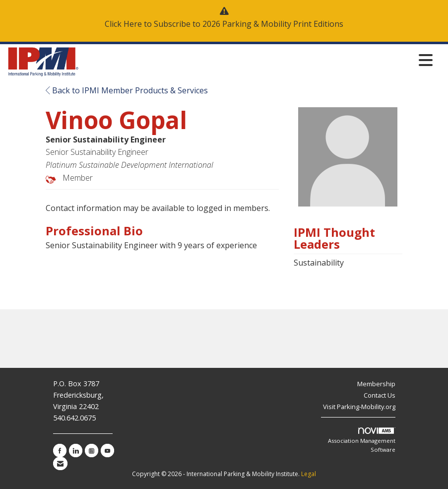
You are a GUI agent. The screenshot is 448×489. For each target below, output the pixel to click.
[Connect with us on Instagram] (92, 451)
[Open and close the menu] (258, 60)
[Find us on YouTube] (107, 451)
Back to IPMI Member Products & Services (127, 90)
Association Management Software (362, 440)
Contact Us (380, 395)
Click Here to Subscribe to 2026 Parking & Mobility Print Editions (224, 24)
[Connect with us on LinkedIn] (76, 451)
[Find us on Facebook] (60, 451)
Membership (376, 384)
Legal (309, 474)
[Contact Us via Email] (60, 463)
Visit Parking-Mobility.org (359, 407)
